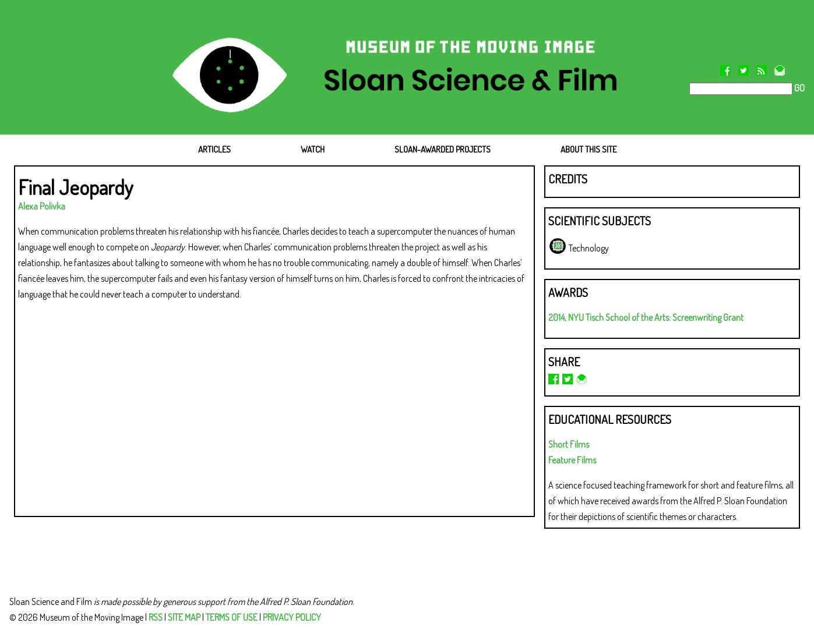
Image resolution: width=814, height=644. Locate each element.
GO (799, 88)
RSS (156, 617)
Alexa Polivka (42, 206)
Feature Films (572, 460)
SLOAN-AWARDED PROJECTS (443, 149)
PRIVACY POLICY (292, 617)
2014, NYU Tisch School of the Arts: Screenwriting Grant (646, 317)
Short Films (569, 444)
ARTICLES (214, 149)
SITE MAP (184, 617)
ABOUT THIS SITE (589, 149)
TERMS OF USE (232, 617)
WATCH (313, 149)
